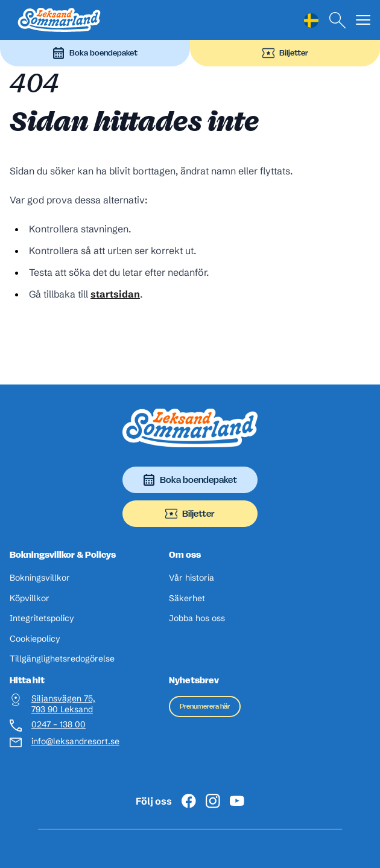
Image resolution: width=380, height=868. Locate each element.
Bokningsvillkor (40, 578)
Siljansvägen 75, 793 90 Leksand (63, 704)
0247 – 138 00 (59, 725)
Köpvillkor (30, 598)
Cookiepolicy (35, 639)
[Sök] (338, 20)
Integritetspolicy (42, 618)
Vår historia (192, 578)
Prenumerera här (205, 706)
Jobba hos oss (197, 618)
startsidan (115, 294)
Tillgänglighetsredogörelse (62, 659)
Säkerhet (187, 598)
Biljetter (285, 53)
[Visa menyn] (363, 20)
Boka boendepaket (95, 53)
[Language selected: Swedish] (311, 20)
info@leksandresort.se (69, 742)
